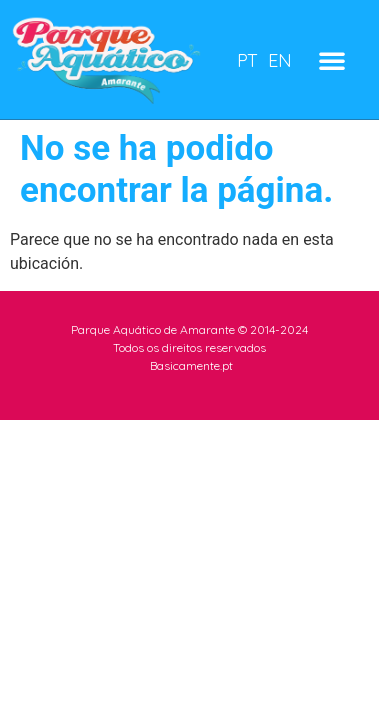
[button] (332, 60)
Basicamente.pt (191, 365)
